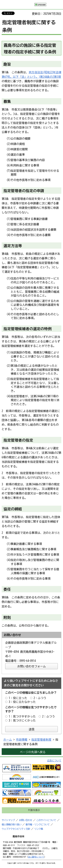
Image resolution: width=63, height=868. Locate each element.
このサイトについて (46, 820)
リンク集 (39, 829)
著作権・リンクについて (38, 825)
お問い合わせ (26, 820)
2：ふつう (40, 698)
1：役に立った (18, 698)
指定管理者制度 (41, 740)
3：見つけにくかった (22, 720)
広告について (54, 761)
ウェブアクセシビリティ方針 (16, 829)
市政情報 (22, 740)
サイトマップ (8, 820)
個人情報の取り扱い (12, 825)
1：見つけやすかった (22, 716)
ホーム (8, 740)
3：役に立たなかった (22, 702)
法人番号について (36, 857)
